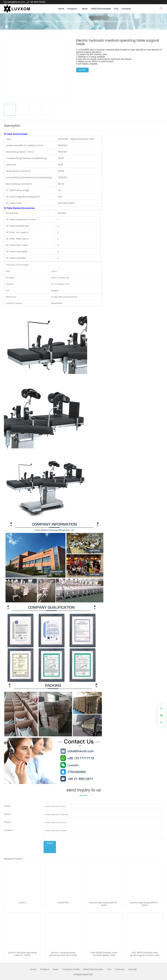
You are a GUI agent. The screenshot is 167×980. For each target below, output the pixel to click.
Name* (8, 814)
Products (72, 9)
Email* (7, 806)
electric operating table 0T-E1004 (104, 904)
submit (50, 843)
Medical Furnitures (41, 21)
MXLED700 (63, 903)
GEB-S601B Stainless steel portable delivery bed (104, 954)
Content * (9, 830)
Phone (7, 822)
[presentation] (24, 846)
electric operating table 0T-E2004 (145, 904)
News (85, 9)
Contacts (126, 9)
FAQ (116, 9)
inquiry (82, 70)
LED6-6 (22, 903)
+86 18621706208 (37, 2)
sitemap (132, 969)
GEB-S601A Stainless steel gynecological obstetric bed (145, 954)
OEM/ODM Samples (101, 9)
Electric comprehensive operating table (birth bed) (63, 954)
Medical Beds (63, 21)
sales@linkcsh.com (16, 2)
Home (61, 9)
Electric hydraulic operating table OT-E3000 (22, 954)
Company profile (71, 969)
